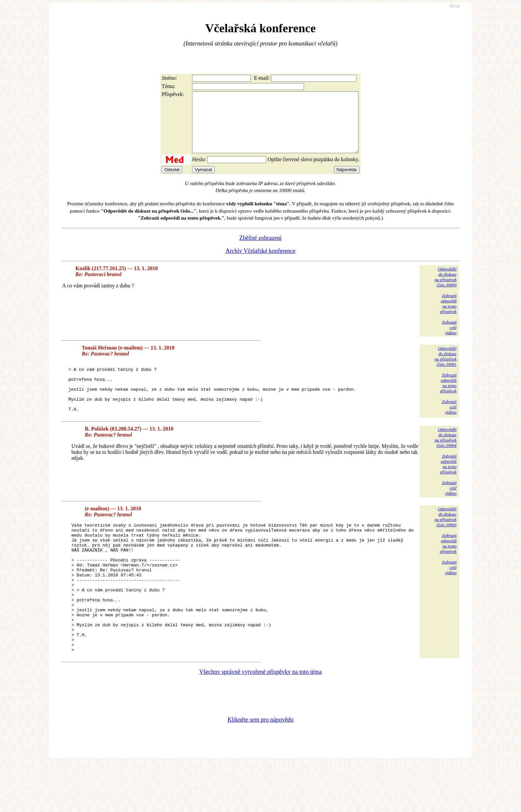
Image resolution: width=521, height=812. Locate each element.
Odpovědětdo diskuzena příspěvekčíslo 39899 (446, 289)
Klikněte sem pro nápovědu (260, 767)
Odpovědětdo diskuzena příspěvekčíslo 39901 (446, 368)
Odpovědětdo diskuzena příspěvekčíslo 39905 (446, 539)
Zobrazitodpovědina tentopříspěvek (448, 315)
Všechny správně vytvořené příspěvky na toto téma (261, 720)
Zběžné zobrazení (260, 250)
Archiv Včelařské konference (261, 263)
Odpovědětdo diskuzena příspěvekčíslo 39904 (446, 459)
